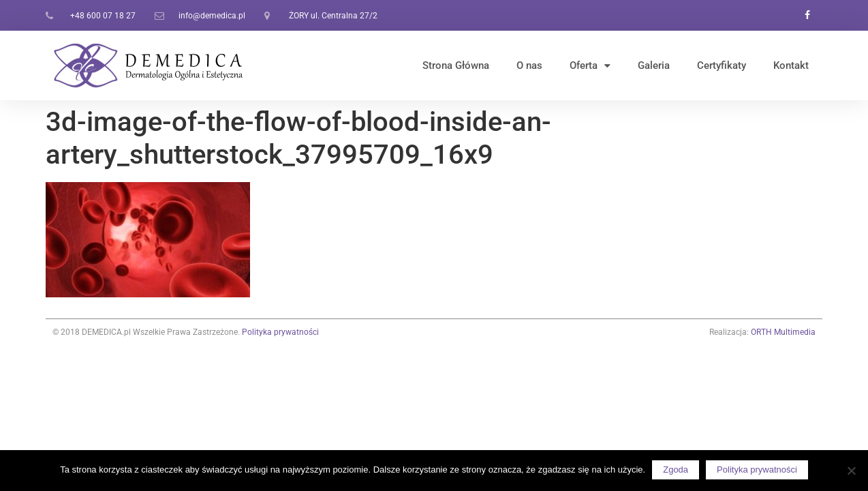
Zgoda (676, 470)
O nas (529, 65)
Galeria (654, 65)
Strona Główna (456, 65)
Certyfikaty (722, 65)
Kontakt (791, 65)
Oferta (590, 66)
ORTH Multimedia (783, 332)
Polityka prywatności (280, 332)
